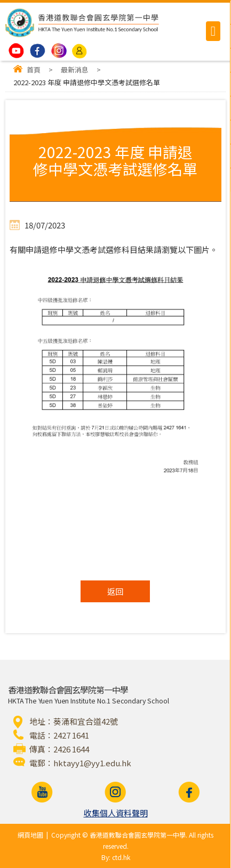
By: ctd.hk (116, 857)
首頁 (34, 69)
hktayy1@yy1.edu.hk (92, 763)
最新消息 (75, 69)
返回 (115, 591)
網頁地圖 (30, 835)
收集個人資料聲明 (116, 813)
